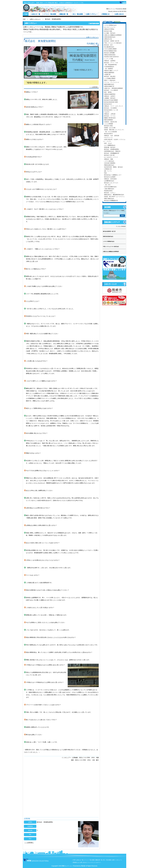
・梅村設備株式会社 (109, 84)
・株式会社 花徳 (107, 31)
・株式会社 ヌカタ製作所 (110, 90)
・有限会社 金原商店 (109, 61)
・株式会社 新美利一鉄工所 (111, 41)
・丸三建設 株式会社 (109, 33)
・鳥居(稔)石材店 (108, 191)
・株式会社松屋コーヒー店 (110, 110)
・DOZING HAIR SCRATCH (111, 57)
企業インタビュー (91, 14)
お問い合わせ (119, 14)
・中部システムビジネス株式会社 (112, 43)
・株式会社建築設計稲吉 (110, 51)
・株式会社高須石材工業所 (110, 102)
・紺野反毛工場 (107, 39)
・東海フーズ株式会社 (109, 80)
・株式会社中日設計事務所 (110, 100)
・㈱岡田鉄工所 (107, 169)
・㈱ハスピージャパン (109, 27)
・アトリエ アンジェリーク (111, 82)
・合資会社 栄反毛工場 (110, 122)
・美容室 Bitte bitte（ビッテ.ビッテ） (114, 130)
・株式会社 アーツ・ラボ (110, 63)
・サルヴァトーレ (108, 138)
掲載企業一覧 (99, 860)
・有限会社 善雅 (108, 159)
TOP (24, 19)
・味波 (105, 173)
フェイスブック (91, 862)
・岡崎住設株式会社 (109, 165)
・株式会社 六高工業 (109, 155)
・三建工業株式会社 (109, 189)
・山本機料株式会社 (109, 181)
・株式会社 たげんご (109, 193)
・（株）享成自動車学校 (110, 65)
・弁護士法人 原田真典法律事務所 (113, 88)
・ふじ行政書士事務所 (109, 78)
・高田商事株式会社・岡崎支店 (112, 151)
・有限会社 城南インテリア (111, 71)
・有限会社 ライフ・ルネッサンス (113, 106)
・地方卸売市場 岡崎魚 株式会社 (113, 167)
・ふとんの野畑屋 (108, 124)
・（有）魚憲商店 (108, 69)
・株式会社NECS (108, 134)
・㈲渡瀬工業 (107, 74)
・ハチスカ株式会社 (109, 161)
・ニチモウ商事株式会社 (110, 25)
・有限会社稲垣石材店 (109, 55)
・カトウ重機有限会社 (109, 145)
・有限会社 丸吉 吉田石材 (111, 136)
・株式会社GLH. (108, 104)
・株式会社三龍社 (108, 126)
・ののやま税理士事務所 (110, 49)
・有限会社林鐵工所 (109, 86)
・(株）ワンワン (108, 171)
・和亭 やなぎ (107, 143)
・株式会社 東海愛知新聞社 (111, 149)
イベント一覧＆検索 (49, 14)
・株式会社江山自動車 (109, 177)
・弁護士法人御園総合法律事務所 (112, 35)
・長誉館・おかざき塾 (109, 128)
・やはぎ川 (106, 112)
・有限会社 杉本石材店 (110, 179)
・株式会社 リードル (109, 116)
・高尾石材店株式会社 (109, 37)
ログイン (99, 862)
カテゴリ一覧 (63, 14)
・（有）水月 (107, 185)
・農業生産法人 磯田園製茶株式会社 (114, 195)
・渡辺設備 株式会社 (109, 147)
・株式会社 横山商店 (109, 76)
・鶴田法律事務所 (108, 120)
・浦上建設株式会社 (109, 47)
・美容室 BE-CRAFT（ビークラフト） (114, 197)
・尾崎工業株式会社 (109, 199)
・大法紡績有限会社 (109, 67)
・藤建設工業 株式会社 (109, 118)
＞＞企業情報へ (94, 87)
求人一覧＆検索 (77, 14)
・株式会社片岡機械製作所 (110, 201)
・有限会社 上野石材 (109, 114)
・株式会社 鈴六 (108, 45)
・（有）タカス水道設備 (110, 132)
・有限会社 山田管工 (109, 96)
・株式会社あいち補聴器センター (112, 175)
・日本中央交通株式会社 (110, 187)
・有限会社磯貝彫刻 (109, 73)
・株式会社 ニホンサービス (111, 183)
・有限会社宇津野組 (109, 29)
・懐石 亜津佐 (107, 92)
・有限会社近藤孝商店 (109, 94)
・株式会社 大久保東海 (110, 108)
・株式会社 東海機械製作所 (111, 153)
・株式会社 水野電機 (109, 53)
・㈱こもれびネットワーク (110, 157)
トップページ (26, 14)
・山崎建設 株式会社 (109, 98)
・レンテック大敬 (108, 59)
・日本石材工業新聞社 (109, 163)
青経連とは (105, 14)
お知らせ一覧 (35, 14)
